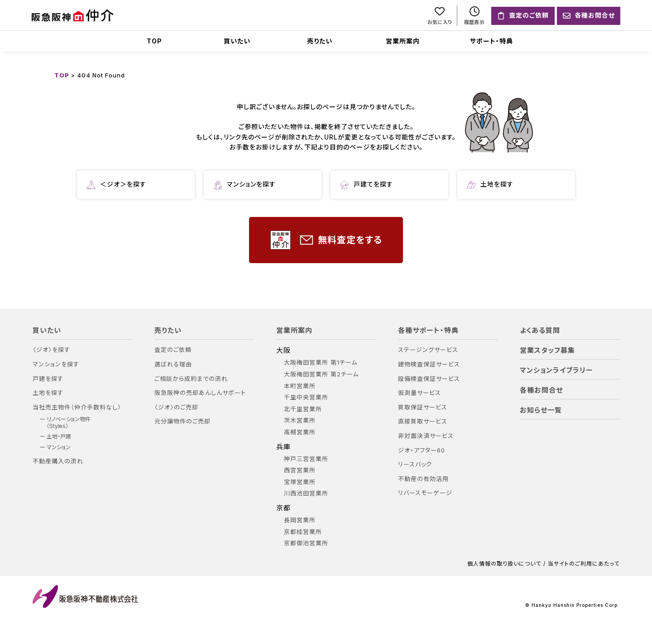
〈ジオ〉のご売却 (176, 407)
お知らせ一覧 (541, 410)
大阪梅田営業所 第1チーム (321, 363)
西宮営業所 (300, 470)
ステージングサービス (428, 350)
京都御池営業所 (306, 543)
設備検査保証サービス (429, 379)
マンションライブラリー (556, 370)
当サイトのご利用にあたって (584, 564)
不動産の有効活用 (423, 479)
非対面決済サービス (426, 436)
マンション (59, 447)
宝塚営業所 (300, 482)
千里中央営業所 (306, 397)
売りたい (320, 41)
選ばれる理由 (173, 364)
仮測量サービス (419, 393)
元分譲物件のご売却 (182, 421)
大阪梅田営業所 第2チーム (321, 374)
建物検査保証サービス (429, 364)
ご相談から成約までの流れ (191, 379)
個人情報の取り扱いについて (504, 564)
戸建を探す (48, 379)
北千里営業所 (303, 409)
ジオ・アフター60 (422, 450)
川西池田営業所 (306, 493)
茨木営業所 (300, 421)
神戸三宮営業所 (306, 459)
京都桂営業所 (303, 532)
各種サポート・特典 (428, 331)
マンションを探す (244, 185)
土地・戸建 (59, 437)
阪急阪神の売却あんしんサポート (200, 393)
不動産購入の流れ (58, 461)
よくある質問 (540, 331)
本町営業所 (300, 386)
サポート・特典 (491, 41)
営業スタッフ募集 (547, 351)
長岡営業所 (300, 520)
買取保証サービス (423, 407)
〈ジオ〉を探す (51, 350)
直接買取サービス (423, 421)
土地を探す (490, 185)
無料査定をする (326, 240)
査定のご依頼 (173, 350)
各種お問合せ (541, 390)
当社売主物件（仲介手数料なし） (77, 407)
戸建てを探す (367, 185)
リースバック (415, 464)
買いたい (237, 41)
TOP (154, 41)
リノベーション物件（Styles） (69, 423)
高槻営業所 (300, 432)
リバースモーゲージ (425, 493)
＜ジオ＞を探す (116, 185)
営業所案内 (403, 41)
